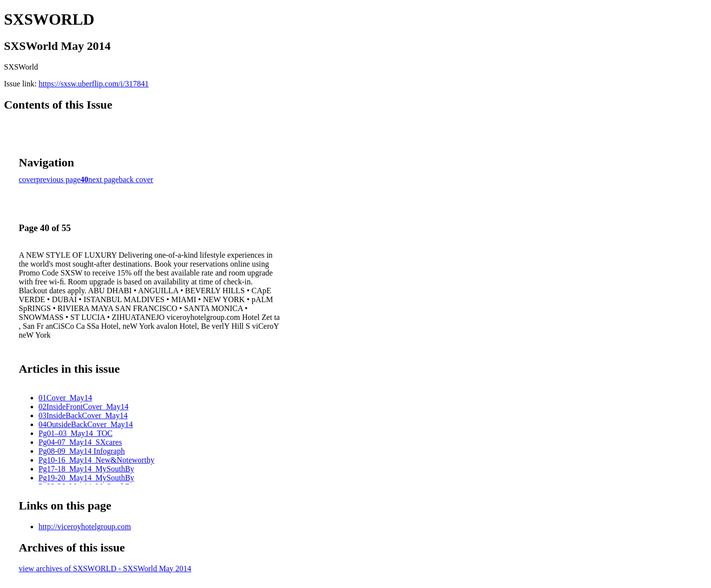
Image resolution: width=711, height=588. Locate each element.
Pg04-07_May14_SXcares (80, 442)
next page (104, 179)
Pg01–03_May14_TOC (76, 433)
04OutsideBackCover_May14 (86, 424)
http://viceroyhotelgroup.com (85, 527)
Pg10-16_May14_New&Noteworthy (97, 460)
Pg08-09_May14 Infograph (82, 451)
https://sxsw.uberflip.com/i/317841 (94, 84)
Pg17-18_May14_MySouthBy (86, 469)
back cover (136, 179)
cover (28, 179)
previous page (59, 179)
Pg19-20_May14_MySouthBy (86, 478)
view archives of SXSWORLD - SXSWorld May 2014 (105, 568)
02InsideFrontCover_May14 (83, 407)
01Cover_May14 (65, 398)
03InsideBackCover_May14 (83, 415)
